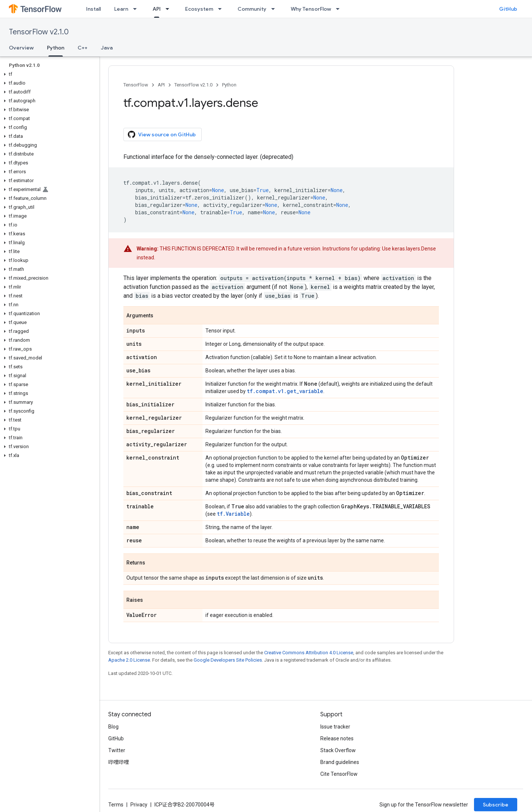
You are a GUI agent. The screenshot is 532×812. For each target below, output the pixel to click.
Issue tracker (335, 727)
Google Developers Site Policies (228, 660)
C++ (83, 48)
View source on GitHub (162, 134)
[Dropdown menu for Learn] (137, 9)
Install (93, 9)
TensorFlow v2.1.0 (39, 32)
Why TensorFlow (311, 9)
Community (252, 9)
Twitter (117, 750)
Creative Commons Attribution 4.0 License (309, 653)
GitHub (508, 9)
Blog (113, 727)
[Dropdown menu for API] (170, 9)
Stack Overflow (338, 750)
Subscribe (496, 805)
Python (229, 85)
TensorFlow (136, 85)
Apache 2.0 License (129, 660)
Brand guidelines (340, 762)
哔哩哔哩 (119, 762)
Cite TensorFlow (339, 774)
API (161, 85)
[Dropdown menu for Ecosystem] (222, 9)
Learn (121, 9)
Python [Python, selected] (56, 48)
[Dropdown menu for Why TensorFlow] (340, 9)
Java (107, 48)
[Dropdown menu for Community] (275, 9)
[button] (48, 74)
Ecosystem (199, 9)
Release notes (337, 738)
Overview (21, 48)
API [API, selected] (157, 9)
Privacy (139, 805)
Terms (116, 805)
